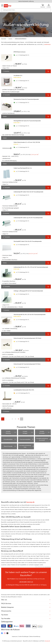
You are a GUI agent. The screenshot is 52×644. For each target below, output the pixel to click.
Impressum (15, 636)
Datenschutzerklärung (35, 636)
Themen (10, 39)
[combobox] (26, 10)
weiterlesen (47, 44)
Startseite (4, 39)
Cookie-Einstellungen (23, 636)
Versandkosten (48, 567)
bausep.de (47, 641)
